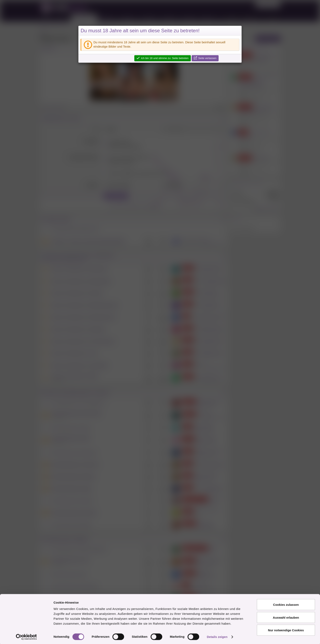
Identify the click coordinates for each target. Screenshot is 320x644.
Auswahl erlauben (286, 617)
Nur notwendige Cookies (286, 629)
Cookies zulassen (286, 604)
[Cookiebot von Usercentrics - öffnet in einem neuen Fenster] (26, 636)
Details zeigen (217, 636)
